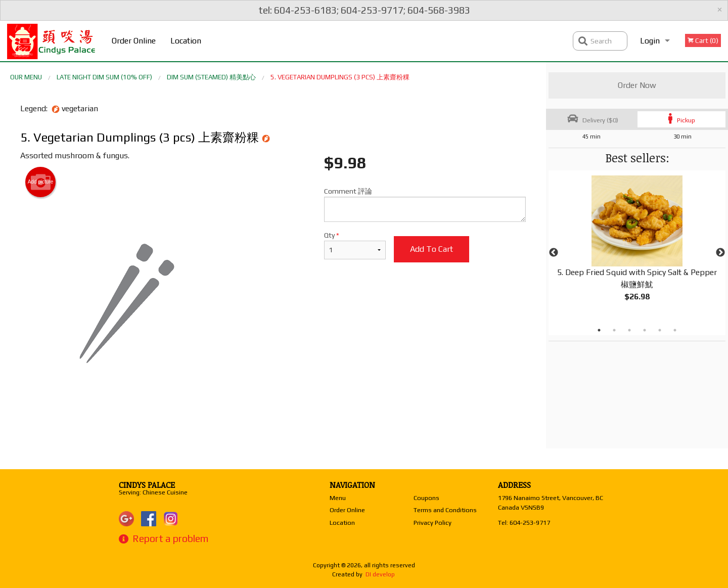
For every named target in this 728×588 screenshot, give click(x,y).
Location (186, 41)
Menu (338, 498)
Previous (554, 253)
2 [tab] (614, 330)
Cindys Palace (147, 485)
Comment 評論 (425, 205)
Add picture (41, 182)
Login (650, 41)
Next (720, 253)
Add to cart (431, 249)
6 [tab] (675, 330)
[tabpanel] (637, 247)
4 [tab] (645, 330)
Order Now (637, 85)
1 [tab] (599, 330)
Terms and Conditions (445, 510)
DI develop (380, 574)
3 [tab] (629, 330)
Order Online (134, 41)
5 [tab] (660, 330)
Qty (355, 245)
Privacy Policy (433, 523)
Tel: (524, 523)
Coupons (426, 498)
